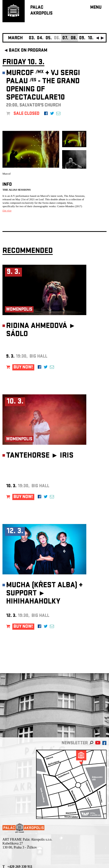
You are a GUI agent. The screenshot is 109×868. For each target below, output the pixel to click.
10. (91, 38)
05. (49, 38)
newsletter (75, 743)
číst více (7, 210)
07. (65, 38)
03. (32, 38)
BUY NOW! (23, 368)
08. (74, 38)
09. (82, 38)
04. (40, 38)
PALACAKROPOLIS (41, 11)
